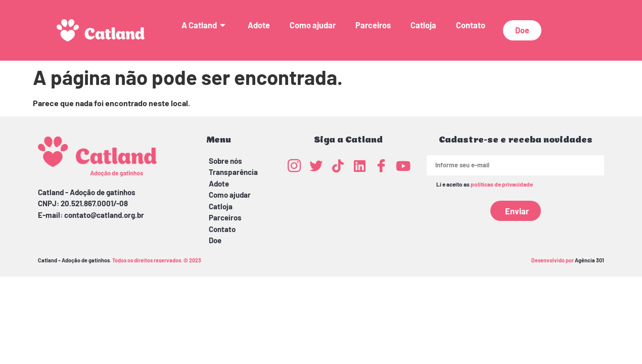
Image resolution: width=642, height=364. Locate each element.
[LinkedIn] (359, 165)
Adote (259, 25)
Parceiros (373, 25)
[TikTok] (338, 165)
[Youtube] (403, 165)
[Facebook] (381, 165)
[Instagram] (294, 165)
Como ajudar (313, 25)
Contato (471, 25)
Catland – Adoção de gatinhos (74, 260)
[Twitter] (316, 165)
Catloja (423, 25)
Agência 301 (589, 260)
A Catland (205, 25)
